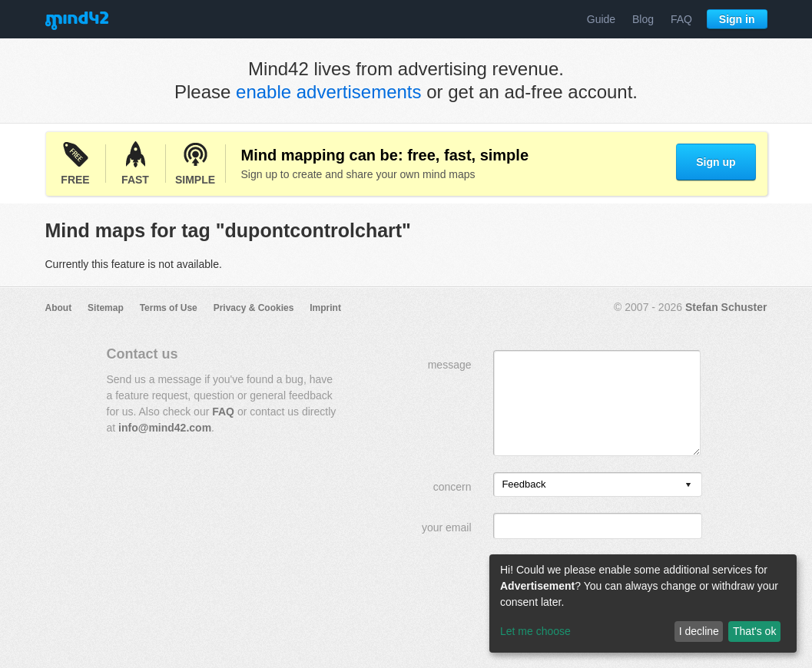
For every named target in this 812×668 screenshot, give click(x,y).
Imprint (325, 308)
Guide (601, 19)
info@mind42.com (165, 428)
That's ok (754, 631)
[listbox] (598, 484)
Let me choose (535, 631)
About (59, 308)
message (450, 365)
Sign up (716, 162)
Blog (643, 19)
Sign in (737, 19)
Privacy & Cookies (254, 308)
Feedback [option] (524, 484)
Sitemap (106, 308)
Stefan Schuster (726, 307)
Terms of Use (169, 308)
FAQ (681, 19)
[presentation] (688, 486)
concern (452, 487)
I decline (699, 631)
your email (447, 527)
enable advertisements (328, 92)
